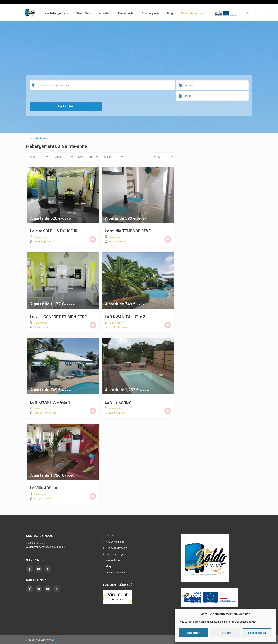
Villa (36, 327)
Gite (36, 242)
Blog (170, 13)
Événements (126, 13)
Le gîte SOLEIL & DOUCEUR (54, 231)
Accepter (193, 633)
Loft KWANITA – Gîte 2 (125, 317)
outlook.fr (60, 547)
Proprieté (46, 242)
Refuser (225, 633)
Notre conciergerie (116, 554)
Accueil (31, 13)
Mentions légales (115, 573)
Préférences (257, 633)
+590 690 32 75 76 (36, 543)
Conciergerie (150, 13)
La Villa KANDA (118, 402)
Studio (112, 242)
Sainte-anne (41, 237)
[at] (53, 547)
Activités (104, 13)
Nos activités (113, 560)
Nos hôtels (84, 13)
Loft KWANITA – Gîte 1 (50, 402)
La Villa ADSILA (44, 488)
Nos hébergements (57, 13)
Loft (117, 327)
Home (29, 138)
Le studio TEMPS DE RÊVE (128, 231)
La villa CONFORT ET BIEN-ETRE (58, 317)
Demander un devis (194, 13)
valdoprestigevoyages (39, 547)
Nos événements (115, 542)
